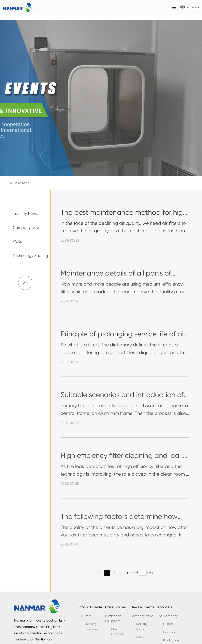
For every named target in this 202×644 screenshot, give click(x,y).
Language (192, 7)
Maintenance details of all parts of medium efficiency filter (116, 279)
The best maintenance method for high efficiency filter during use (124, 218)
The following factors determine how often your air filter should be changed (122, 522)
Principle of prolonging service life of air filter (123, 339)
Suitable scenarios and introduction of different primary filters (122, 400)
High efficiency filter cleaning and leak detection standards (122, 461)
